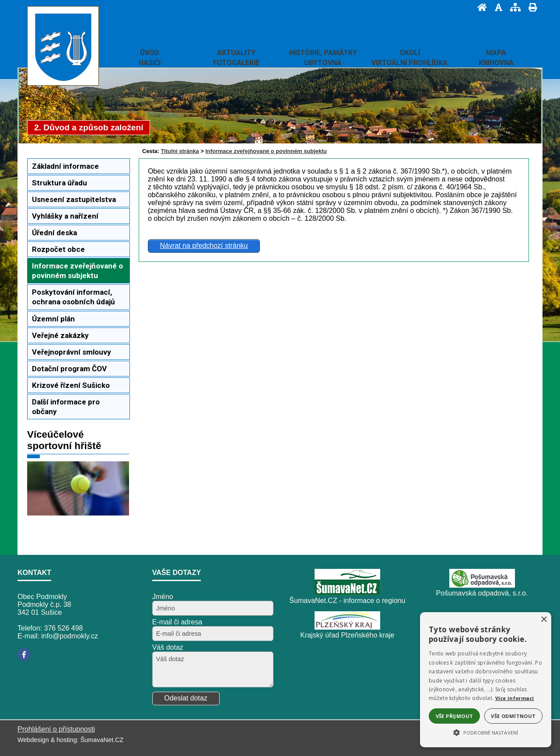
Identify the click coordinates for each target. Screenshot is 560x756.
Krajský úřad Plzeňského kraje (347, 635)
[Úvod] (479, 7)
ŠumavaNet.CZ (102, 740)
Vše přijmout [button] (455, 716)
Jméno (163, 597)
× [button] (544, 620)
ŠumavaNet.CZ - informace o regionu (347, 601)
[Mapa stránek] (513, 7)
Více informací (515, 698)
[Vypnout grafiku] (496, 7)
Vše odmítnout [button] (513, 716)
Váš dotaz (168, 647)
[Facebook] (24, 655)
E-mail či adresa (177, 622)
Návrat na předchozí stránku (204, 246)
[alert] (486, 680)
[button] (486, 732)
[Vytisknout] (530, 7)
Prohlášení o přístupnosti (56, 729)
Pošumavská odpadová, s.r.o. (482, 593)
